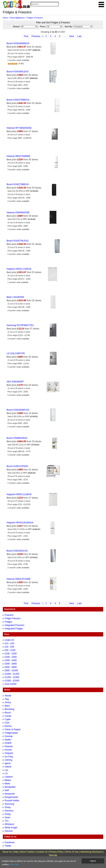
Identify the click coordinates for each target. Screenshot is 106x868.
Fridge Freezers (13, 618)
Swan (8, 817)
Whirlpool (9, 824)
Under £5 (9, 640)
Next (72, 36)
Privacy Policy (56, 852)
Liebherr (9, 777)
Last (79, 36)
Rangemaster (11, 797)
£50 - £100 (10, 650)
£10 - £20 (9, 643)
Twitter (8, 846)
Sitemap (53, 855)
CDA (7, 723)
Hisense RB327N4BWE (18, 156)
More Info (14, 864)
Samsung (9, 804)
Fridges (8, 622)
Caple (8, 719)
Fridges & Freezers (35, 18)
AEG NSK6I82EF (15, 382)
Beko (7, 706)
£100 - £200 (11, 654)
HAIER (8, 743)
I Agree (93, 861)
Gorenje (9, 736)
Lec (6, 770)
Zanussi (9, 831)
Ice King (9, 757)
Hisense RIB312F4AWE (19, 579)
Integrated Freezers (15, 625)
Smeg (8, 814)
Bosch (8, 713)
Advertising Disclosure (91, 852)
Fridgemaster (11, 733)
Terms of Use (72, 852)
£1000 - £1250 (12, 674)
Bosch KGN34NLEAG (18, 72)
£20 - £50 (9, 647)
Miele (7, 784)
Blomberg (9, 709)
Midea (8, 780)
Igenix (8, 763)
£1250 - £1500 (12, 677)
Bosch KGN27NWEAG (18, 100)
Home (5, 18)
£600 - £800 (11, 667)
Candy (8, 716)
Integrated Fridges (14, 629)
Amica (8, 702)
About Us (7, 852)
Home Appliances (17, 18)
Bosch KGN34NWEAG (18, 43)
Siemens (9, 811)
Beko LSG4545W (15, 297)
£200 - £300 (11, 657)
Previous (36, 36)
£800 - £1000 (11, 670)
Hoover (8, 750)
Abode (8, 696)
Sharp (8, 807)
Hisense (9, 746)
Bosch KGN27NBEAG (18, 184)
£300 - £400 (11, 660)
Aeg (7, 699)
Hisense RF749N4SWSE (19, 128)
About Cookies (27, 852)
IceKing (8, 760)
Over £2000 (11, 684)
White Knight (11, 828)
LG (6, 773)
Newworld (10, 794)
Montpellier (10, 787)
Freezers (9, 615)
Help (16, 852)
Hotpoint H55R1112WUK (19, 494)
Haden (8, 740)
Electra (8, 726)
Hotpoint (9, 753)
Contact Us (42, 852)
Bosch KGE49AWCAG (18, 410)
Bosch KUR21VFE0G (17, 466)
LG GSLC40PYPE (16, 353)
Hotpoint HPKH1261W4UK (20, 523)
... (65, 36)
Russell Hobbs (12, 801)
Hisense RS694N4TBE (18, 213)
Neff (7, 790)
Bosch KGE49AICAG (17, 551)
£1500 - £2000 (12, 681)
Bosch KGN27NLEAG (18, 241)
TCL (7, 821)
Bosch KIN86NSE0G (17, 438)
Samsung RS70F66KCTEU (20, 325)
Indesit (8, 767)
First (26, 36)
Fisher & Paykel (13, 730)
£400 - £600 (11, 664)
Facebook (10, 842)
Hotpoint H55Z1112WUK (19, 269)
